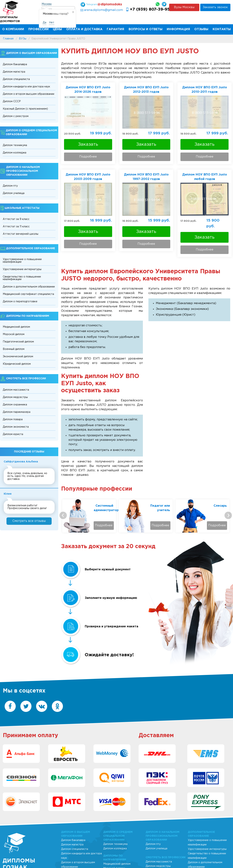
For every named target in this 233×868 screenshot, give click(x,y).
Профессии (38, 29)
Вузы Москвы (184, 7)
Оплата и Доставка (84, 29)
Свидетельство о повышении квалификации (22, 278)
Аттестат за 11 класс (16, 227)
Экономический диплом (18, 357)
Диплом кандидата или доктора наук (26, 87)
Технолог (106, 506)
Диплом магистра (14, 72)
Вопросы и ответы (146, 29)
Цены (57, 29)
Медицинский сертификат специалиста (28, 294)
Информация (178, 29)
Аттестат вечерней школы (21, 234)
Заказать (88, 144)
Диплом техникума (15, 145)
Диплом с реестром (16, 116)
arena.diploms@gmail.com (103, 10)
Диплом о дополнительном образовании (29, 287)
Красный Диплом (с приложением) (25, 109)
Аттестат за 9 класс (16, 219)
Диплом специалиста (16, 79)
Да (45, 23)
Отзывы (201, 29)
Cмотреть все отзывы (29, 521)
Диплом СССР (12, 101)
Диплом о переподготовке (20, 302)
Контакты (222, 29)
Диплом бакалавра (15, 64)
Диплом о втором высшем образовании (29, 94)
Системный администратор (160, 508)
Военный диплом (14, 349)
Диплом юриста (13, 434)
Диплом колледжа (15, 153)
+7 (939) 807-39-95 (150, 9)
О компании (13, 29)
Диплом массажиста (16, 390)
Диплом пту (10, 186)
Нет (52, 23)
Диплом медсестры (15, 397)
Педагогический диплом (18, 342)
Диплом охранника (15, 405)
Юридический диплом (17, 364)
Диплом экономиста (16, 427)
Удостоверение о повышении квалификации (22, 261)
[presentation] (63, 515)
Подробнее (88, 157)
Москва (47, 4)
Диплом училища (14, 193)
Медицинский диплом (16, 327)
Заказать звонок (215, 7)
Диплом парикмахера (17, 412)
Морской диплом (14, 334)
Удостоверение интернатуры (22, 269)
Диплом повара (13, 419)
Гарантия (115, 29)
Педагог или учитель (217, 508)
